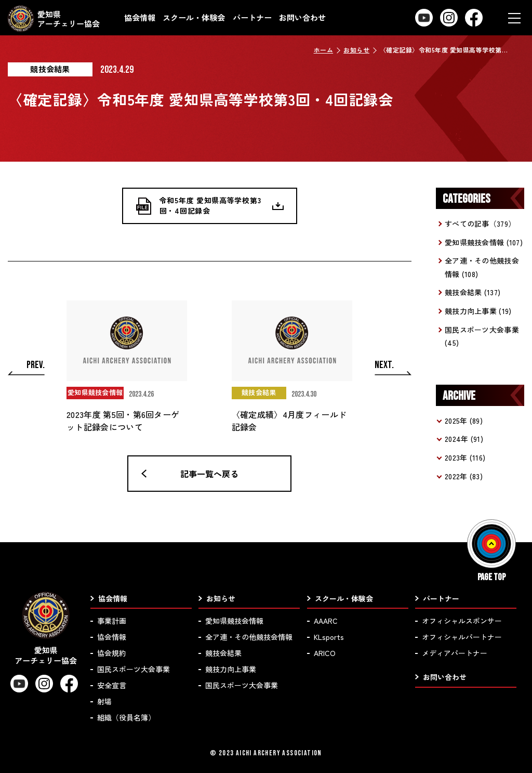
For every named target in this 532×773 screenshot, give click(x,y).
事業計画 (112, 621)
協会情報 (140, 17)
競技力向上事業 (231, 669)
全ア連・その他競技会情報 (249, 637)
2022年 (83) (464, 476)
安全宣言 (112, 685)
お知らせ (356, 50)
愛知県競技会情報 (234, 621)
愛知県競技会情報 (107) (484, 242)
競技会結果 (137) (473, 292)
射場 (104, 701)
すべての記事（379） (480, 224)
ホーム (323, 50)
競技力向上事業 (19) (478, 311)
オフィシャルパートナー (462, 637)
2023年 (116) (465, 457)
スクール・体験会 (194, 17)
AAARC (326, 621)
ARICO (325, 653)
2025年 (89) (464, 421)
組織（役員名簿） (126, 717)
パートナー (252, 17)
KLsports (329, 637)
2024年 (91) (464, 439)
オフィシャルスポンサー (462, 621)
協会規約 (112, 653)
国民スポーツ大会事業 (134, 669)
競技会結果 (223, 653)
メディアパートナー (455, 653)
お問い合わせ (302, 17)
